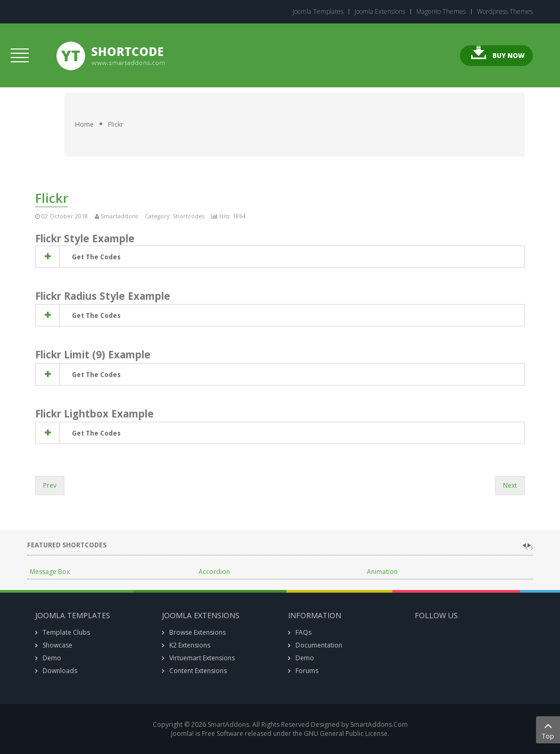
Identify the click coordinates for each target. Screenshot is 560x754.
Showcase (57, 645)
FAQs (303, 632)
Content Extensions (198, 671)
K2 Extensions (190, 645)
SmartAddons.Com (379, 724)
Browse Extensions (197, 632)
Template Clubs (66, 632)
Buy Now (508, 56)
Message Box (50, 572)
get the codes (96, 257)
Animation (382, 572)
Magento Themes (441, 12)
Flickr (52, 198)
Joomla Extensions (380, 12)
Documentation (319, 645)
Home (84, 124)
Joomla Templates (318, 12)
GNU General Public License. (347, 733)
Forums (307, 671)
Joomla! (182, 733)
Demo (52, 658)
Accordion (214, 572)
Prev (50, 485)
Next (510, 485)
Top (548, 730)
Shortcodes (188, 216)
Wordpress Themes (505, 12)
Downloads (60, 671)
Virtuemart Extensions (202, 658)
